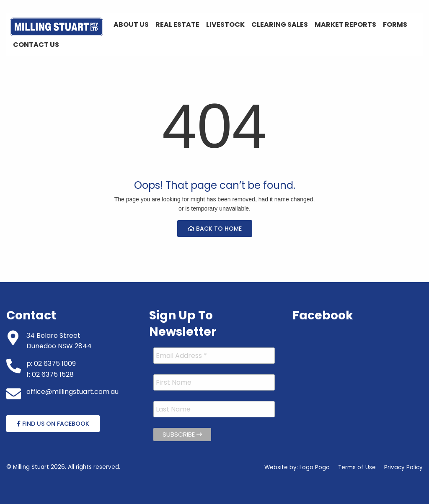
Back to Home (215, 229)
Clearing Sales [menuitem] (280, 24)
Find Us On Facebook (53, 424)
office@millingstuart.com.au (72, 392)
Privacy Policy (403, 467)
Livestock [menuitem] (225, 24)
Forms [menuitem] (395, 24)
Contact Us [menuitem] (36, 45)
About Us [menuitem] (131, 24)
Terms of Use (357, 467)
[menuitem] (57, 27)
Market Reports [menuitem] (345, 24)
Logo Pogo (315, 467)
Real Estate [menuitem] (177, 24)
